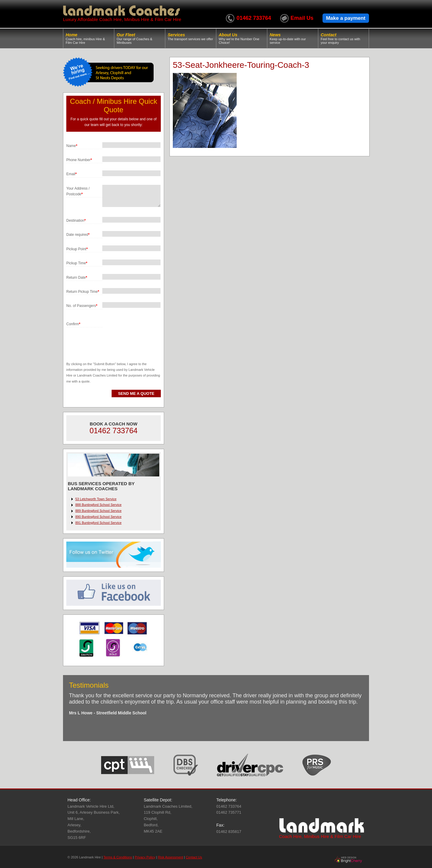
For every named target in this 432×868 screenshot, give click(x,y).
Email (72, 174)
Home (89, 38)
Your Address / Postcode (78, 191)
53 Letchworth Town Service (96, 499)
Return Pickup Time (83, 292)
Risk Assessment (170, 857)
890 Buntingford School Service (98, 517)
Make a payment (346, 18)
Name (72, 146)
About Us (242, 38)
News (293, 38)
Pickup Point (77, 249)
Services (191, 37)
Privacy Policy (145, 857)
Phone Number (79, 160)
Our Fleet (140, 38)
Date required (78, 235)
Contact (343, 38)
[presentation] (112, 339)
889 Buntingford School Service (98, 511)
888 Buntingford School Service (98, 505)
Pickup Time (77, 263)
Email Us (302, 18)
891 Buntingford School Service (98, 523)
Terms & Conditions (118, 857)
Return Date (77, 278)
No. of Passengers (82, 306)
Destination (76, 221)
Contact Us (194, 857)
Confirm (73, 324)
